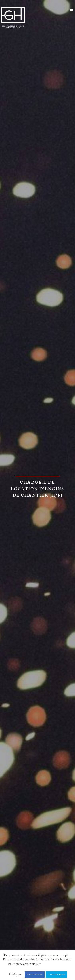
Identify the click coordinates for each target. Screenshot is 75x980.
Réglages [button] (15, 974)
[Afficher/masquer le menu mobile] (72, 9)
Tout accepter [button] (56, 975)
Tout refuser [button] (35, 975)
